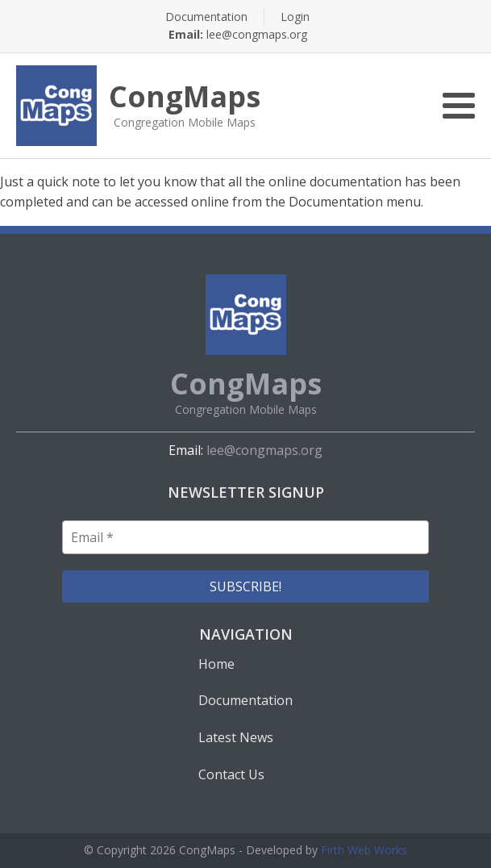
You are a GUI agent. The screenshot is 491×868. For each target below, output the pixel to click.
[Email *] (245, 537)
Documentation (206, 17)
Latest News (236, 737)
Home (216, 664)
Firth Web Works (364, 850)
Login (295, 17)
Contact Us (231, 774)
